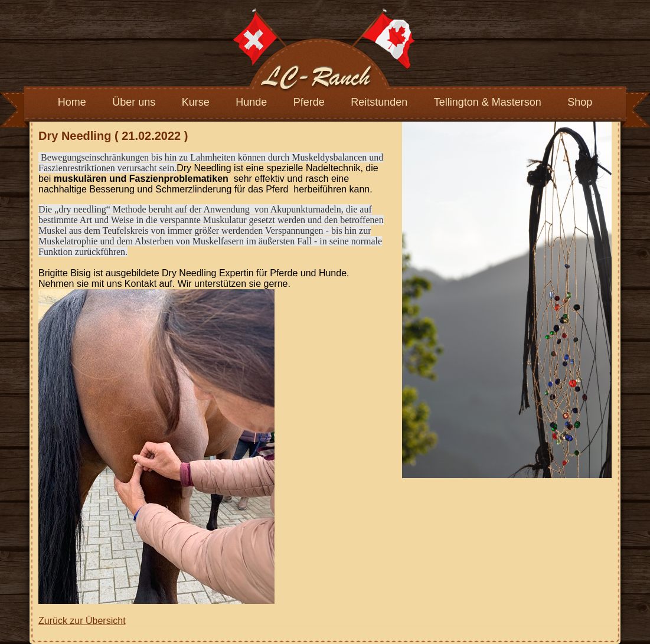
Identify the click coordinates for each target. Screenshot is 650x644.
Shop (580, 102)
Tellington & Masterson (488, 102)
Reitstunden (379, 102)
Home (72, 102)
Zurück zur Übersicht (82, 621)
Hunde (251, 102)
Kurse (196, 102)
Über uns (134, 102)
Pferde (309, 102)
